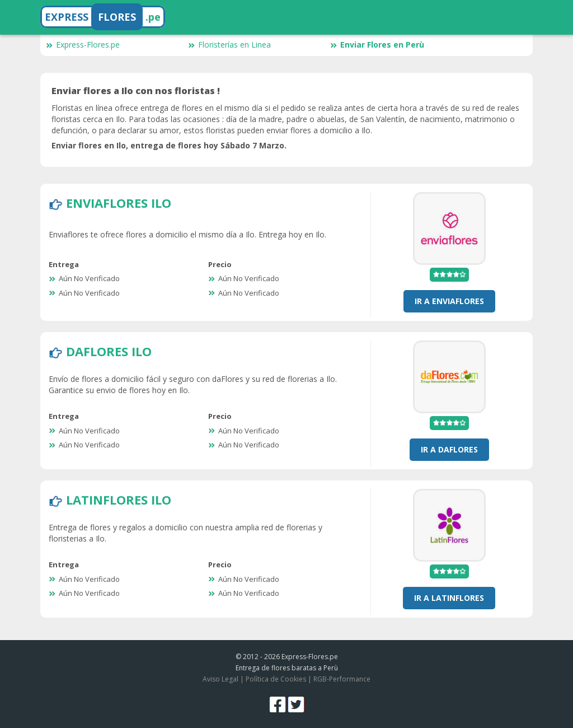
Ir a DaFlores (449, 449)
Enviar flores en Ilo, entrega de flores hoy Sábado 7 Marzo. (169, 145)
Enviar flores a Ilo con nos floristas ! (136, 91)
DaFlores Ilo (109, 351)
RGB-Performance (342, 679)
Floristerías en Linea (229, 45)
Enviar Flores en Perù (377, 45)
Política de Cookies (276, 679)
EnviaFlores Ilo (119, 203)
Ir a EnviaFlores (449, 301)
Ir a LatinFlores (449, 598)
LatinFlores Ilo (119, 500)
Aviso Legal (220, 679)
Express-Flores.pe (83, 45)
